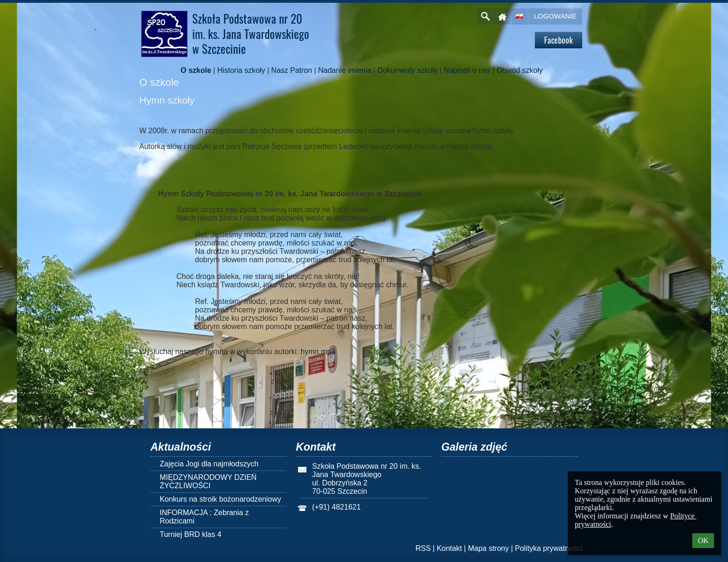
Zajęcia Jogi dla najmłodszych (209, 464)
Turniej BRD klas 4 (191, 534)
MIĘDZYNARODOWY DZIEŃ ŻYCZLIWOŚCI (208, 481)
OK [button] (703, 540)
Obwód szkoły (520, 70)
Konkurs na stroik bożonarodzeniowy (220, 499)
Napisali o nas (467, 70)
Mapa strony (488, 548)
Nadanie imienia (345, 70)
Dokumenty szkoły (408, 70)
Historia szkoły (241, 70)
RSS (423, 548)
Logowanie (555, 16)
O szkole (196, 70)
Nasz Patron (292, 70)
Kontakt (449, 548)
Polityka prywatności (549, 548)
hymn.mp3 (318, 352)
